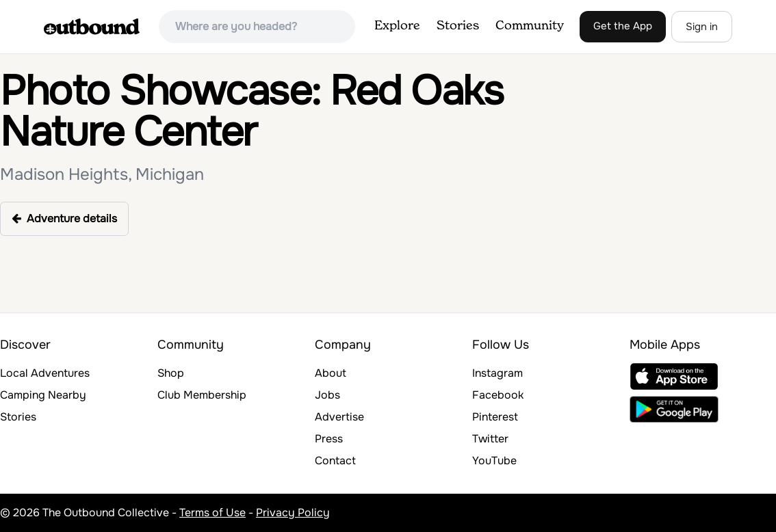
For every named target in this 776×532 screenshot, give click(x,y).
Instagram (497, 373)
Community (530, 26)
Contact (335, 461)
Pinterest (495, 417)
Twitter (490, 439)
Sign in (702, 27)
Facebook (498, 395)
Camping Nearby (43, 395)
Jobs (327, 395)
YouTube (494, 461)
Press (329, 439)
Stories (458, 26)
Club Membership (202, 395)
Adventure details (64, 218)
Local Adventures (45, 373)
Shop (171, 373)
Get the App (623, 26)
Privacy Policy (293, 513)
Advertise (339, 417)
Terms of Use (212, 513)
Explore (397, 26)
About (331, 373)
